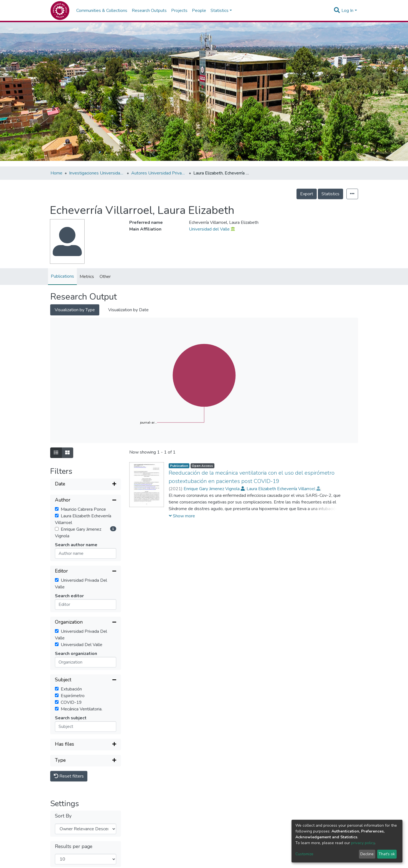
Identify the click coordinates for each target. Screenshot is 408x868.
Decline (367, 854)
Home (56, 173)
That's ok (387, 854)
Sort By (63, 816)
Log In (347, 11)
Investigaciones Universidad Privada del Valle (97, 173)
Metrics (87, 277)
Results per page (74, 847)
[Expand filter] (86, 484)
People (199, 11)
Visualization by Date (128, 310)
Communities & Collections (102, 11)
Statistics (330, 194)
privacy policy (363, 843)
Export (307, 194)
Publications (62, 276)
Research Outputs (149, 11)
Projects (179, 11)
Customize (304, 854)
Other (105, 277)
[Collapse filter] (86, 500)
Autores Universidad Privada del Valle (159, 173)
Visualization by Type (75, 310)
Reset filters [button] (69, 776)
